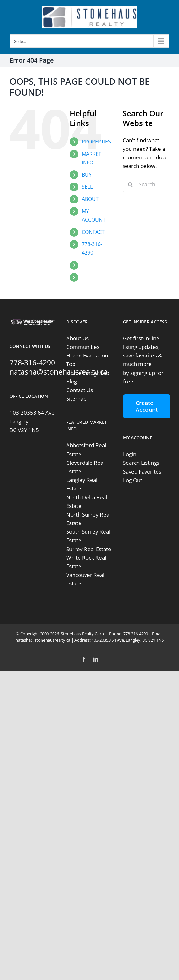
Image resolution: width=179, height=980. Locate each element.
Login (130, 454)
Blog (72, 381)
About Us (77, 338)
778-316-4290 (32, 363)
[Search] (131, 184)
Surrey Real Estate (89, 549)
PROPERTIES (96, 142)
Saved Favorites (142, 472)
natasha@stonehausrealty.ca (59, 372)
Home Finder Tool (88, 373)
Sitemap (76, 399)
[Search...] (146, 184)
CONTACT (93, 232)
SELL (87, 187)
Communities (83, 347)
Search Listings (141, 463)
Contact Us (80, 390)
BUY (87, 175)
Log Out (133, 480)
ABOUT (90, 199)
